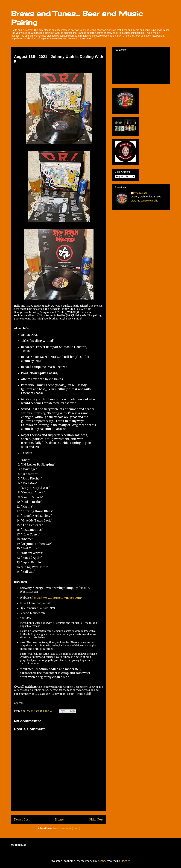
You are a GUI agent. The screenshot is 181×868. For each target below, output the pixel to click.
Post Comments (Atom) (66, 829)
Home (59, 820)
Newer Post (22, 820)
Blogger (125, 861)
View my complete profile (144, 201)
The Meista (141, 193)
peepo (101, 861)
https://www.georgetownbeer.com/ (57, 598)
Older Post (96, 820)
